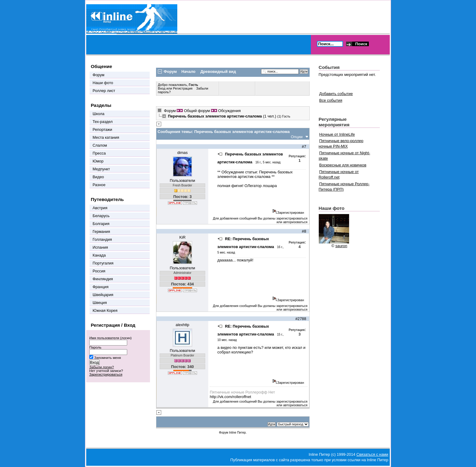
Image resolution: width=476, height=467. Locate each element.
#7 (304, 147)
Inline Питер (237, 433)
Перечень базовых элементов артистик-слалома (255, 174)
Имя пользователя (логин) (110, 338)
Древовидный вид (218, 72)
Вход (162, 88)
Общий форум (197, 111)
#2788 (301, 319)
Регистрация (183, 88)
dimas (182, 153)
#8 (304, 231)
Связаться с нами (372, 454)
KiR (183, 237)
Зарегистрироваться (106, 374)
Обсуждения (229, 111)
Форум (170, 111)
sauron (341, 246)
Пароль (95, 347)
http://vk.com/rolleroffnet (230, 397)
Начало (189, 72)
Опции (297, 137)
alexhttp (183, 325)
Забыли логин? (102, 367)
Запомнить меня (107, 358)
